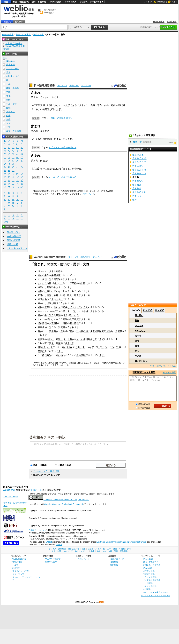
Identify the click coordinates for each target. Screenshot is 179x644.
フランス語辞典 (150, 577)
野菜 (47, 307)
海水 (40, 303)
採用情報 (114, 565)
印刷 (40, 323)
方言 (8, 127)
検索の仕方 (17, 562)
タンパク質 (115, 347)
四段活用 (49, 169)
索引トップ (62, 86)
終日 (45, 355)
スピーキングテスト (17, 248)
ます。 (59, 351)
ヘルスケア (11, 104)
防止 (71, 347)
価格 (45, 327)
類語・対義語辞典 (21, 2)
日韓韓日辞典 (70, 2)
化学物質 (74, 319)
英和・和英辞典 (39, 2)
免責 (92, 331)
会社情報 (114, 562)
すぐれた (42, 283)
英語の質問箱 (14, 240)
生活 (8, 100)
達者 (137, 341)
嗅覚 (70, 295)
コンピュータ (13, 68)
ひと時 (138, 356)
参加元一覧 (172, 22)
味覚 (63, 295)
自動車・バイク (14, 76)
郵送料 (50, 287)
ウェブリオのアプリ (54, 559)
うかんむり (140, 331)
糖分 (60, 271)
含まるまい (138, 166)
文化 (8, 96)
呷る (137, 351)
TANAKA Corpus (11, 497)
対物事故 (81, 331)
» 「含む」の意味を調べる (60, 118)
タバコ (41, 319)
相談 (86, 339)
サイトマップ (18, 574)
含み (134, 200)
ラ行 (33, 139)
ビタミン (74, 307)
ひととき (139, 326)
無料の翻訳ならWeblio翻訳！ (50, 11)
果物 (40, 307)
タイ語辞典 (148, 583)
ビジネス (10, 61)
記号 (6, 222)
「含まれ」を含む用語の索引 (47, 471)
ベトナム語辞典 (150, 586)
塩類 (49, 303)
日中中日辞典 (55, 2)
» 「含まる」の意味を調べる (63, 147)
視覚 (49, 295)
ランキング (86, 86)
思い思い (139, 315)
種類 (58, 315)
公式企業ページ (117, 559)
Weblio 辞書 (162, 2)
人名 (8, 123)
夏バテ (65, 347)
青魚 (51, 343)
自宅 (54, 279)
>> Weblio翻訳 (169, 372)
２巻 (83, 311)
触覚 (56, 295)
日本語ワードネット (37, 530)
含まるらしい (139, 173)
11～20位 (148, 310)
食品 (8, 119)
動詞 (49, 105)
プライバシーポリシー (22, 571)
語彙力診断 (12, 244)
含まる (57, 139)
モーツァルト (45, 311)
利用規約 (16, 568)
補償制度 (99, 331)
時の (88, 331)
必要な (66, 307)
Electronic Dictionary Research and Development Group (121, 542)
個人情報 (74, 323)
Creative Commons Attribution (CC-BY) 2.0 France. (66, 500)
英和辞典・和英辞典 (152, 565)
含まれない (138, 181)
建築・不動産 (13, 88)
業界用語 (10, 65)
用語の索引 (74, 86)
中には (48, 315)
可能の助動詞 (118, 105)
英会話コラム (14, 232)
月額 (40, 339)
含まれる (54, 271)
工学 (8, 84)
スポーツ (10, 112)
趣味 (8, 108)
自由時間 (81, 355)
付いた (55, 109)
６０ (54, 315)
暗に (86, 283)
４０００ (58, 319)
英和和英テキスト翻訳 (47, 437)
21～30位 (160, 310)
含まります (138, 155)
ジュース (42, 271)
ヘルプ (174, 2)
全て (102, 339)
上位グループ (58, 299)
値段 (45, 279)
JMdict (49, 542)
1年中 (41, 347)
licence (59, 545)
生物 (8, 115)
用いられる (59, 283)
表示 (40, 327)
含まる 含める (139, 158)
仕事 (47, 291)
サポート (65, 339)
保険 (63, 331)
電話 (58, 339)
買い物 (59, 355)
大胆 (137, 346)
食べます (48, 347)
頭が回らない (141, 361)
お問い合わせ (88, 194)
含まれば (137, 185)
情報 (45, 323)
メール (80, 339)
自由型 (46, 299)
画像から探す (51, 562)
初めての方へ (159, 22)
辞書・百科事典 (23, 35)
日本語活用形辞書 (44, 85)
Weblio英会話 (14, 236)
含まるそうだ (139, 162)
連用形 (46, 109)
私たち (57, 307)
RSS (102, 602)
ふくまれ (56, 97)
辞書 (6, 2)
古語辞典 (84, 2)
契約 (74, 283)
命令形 (69, 139)
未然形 (67, 105)
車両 (72, 331)
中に (81, 283)
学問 (8, 92)
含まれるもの (139, 192)
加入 (106, 331)
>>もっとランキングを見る (163, 366)
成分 (65, 315)
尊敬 (100, 105)
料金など (92, 339)
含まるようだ (139, 170)
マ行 (33, 105)
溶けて (57, 303)
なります (80, 347)
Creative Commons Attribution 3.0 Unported (63, 504)
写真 (51, 323)
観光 (49, 355)
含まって (137, 142)
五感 (40, 295)
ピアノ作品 (59, 311)
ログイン (148, 2)
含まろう (137, 196)
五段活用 (40, 105)
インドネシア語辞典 (152, 580)
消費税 (62, 327)
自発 (106, 105)
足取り (138, 336)
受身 (93, 105)
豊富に (41, 351)
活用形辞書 (38, 35)
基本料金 (54, 331)
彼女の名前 (43, 275)
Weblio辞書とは (19, 559)
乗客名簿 (56, 275)
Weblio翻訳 (148, 568)
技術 (49, 283)
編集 (40, 291)
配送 (58, 279)
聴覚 (76, 295)
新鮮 (137, 321)
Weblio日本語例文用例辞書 (50, 257)
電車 (8, 72)
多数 (65, 323)
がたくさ (83, 307)
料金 (40, 331)
